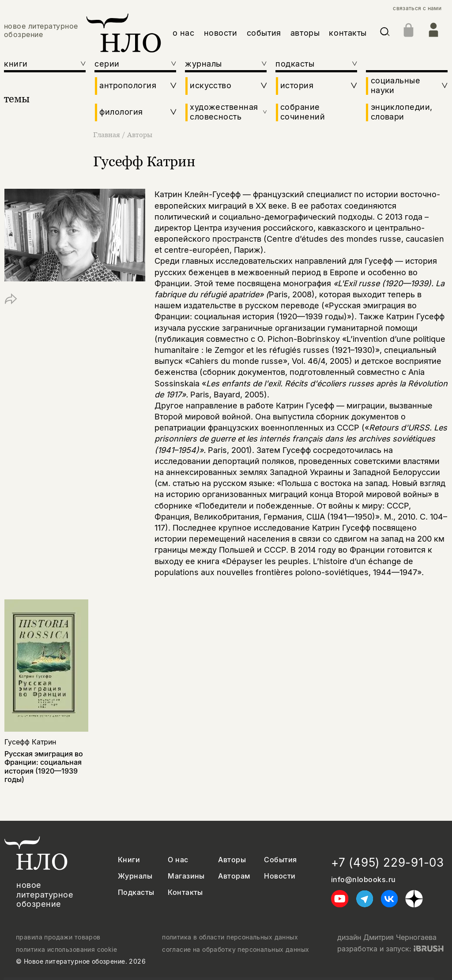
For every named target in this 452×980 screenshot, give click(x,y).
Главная (107, 135)
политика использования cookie (66, 950)
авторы (305, 33)
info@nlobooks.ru (363, 880)
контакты (348, 33)
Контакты (185, 892)
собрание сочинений (303, 112)
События (280, 860)
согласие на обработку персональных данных (235, 950)
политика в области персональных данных (230, 937)
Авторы (140, 135)
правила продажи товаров (58, 937)
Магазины (186, 876)
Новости (280, 876)
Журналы (135, 876)
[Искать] (385, 33)
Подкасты (136, 892)
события (264, 33)
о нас (184, 33)
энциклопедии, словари (402, 112)
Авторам (234, 876)
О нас (178, 860)
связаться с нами (417, 8)
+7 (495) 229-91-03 (388, 862)
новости (221, 33)
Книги (129, 860)
